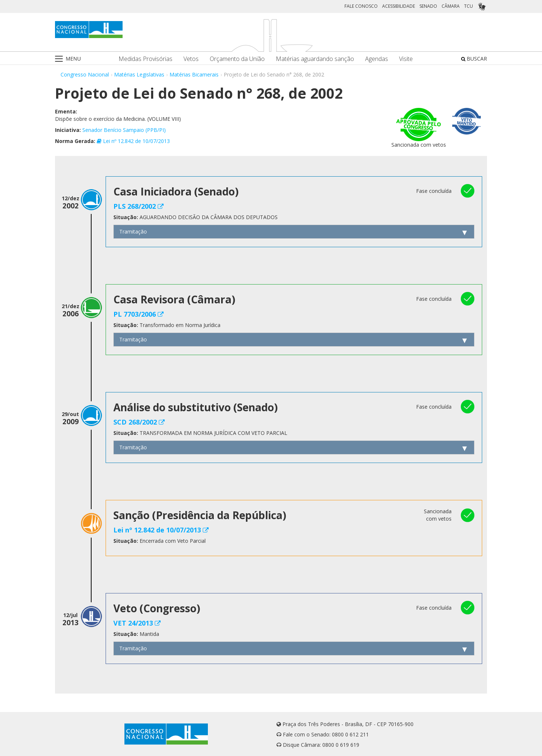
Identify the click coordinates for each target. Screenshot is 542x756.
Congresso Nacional (85, 74)
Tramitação (133, 231)
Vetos (191, 59)
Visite (406, 59)
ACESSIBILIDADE (399, 6)
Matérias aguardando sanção (315, 59)
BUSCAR (474, 59)
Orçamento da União (237, 59)
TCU (469, 6)
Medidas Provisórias (145, 59)
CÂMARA (451, 6)
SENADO (428, 6)
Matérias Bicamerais (194, 74)
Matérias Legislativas (139, 74)
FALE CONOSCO (361, 6)
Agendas (377, 59)
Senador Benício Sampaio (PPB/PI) (124, 130)
